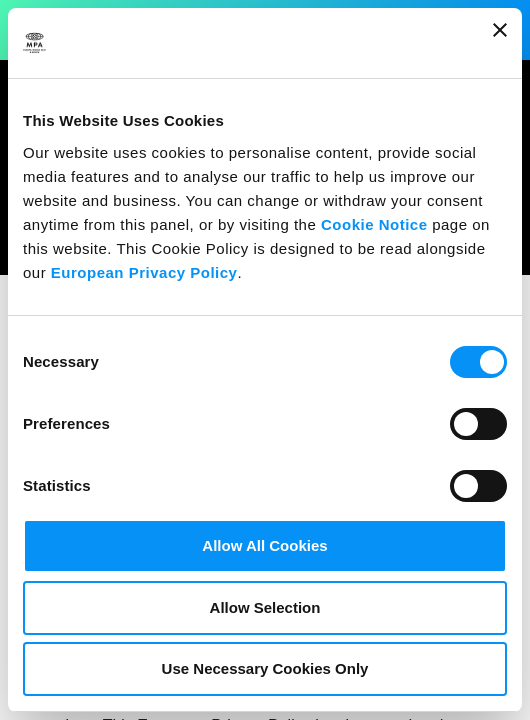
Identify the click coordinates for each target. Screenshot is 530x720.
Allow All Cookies (264, 545)
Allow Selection (265, 607)
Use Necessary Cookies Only (265, 668)
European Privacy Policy (144, 272)
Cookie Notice (374, 224)
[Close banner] (500, 43)
